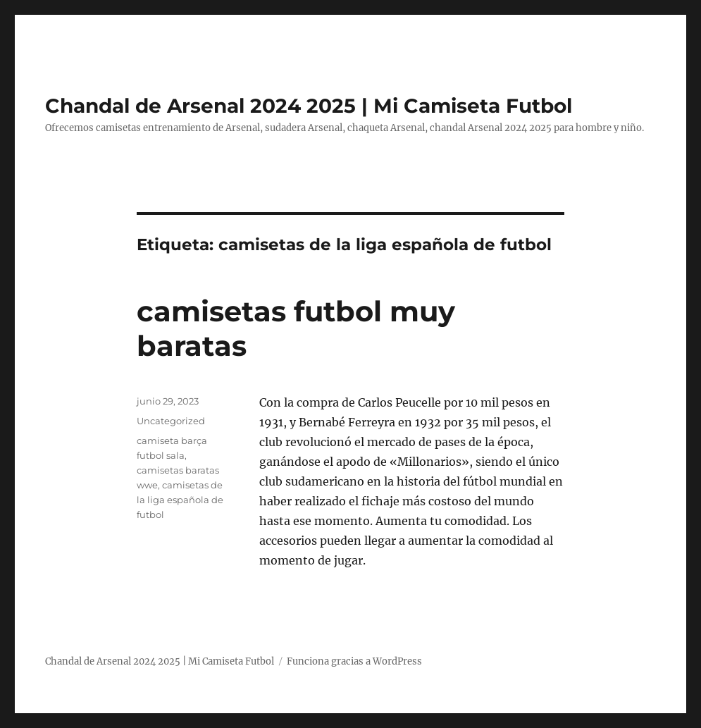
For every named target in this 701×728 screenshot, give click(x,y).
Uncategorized (171, 421)
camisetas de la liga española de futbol (180, 500)
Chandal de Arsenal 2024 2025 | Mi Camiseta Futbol (309, 106)
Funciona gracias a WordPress (354, 661)
